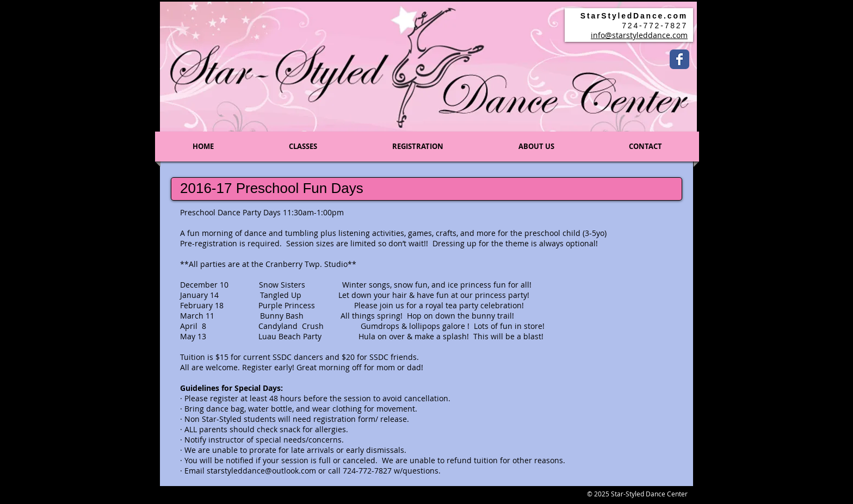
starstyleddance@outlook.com (261, 471)
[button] (303, 147)
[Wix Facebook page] (679, 59)
